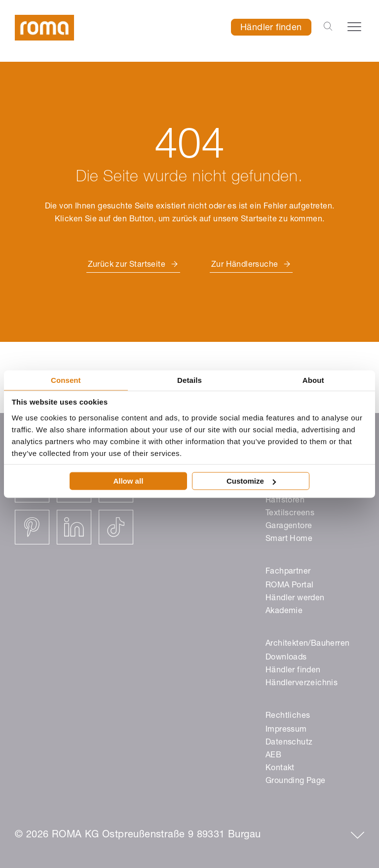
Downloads (286, 658)
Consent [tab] (66, 380)
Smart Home (289, 539)
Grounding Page (296, 782)
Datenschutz (289, 743)
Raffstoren (285, 501)
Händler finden (271, 28)
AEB (273, 756)
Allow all (128, 481)
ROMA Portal (289, 586)
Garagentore (289, 527)
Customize (251, 481)
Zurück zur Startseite (127, 265)
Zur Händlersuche (245, 265)
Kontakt (280, 769)
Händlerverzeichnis (302, 684)
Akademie (284, 612)
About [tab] (313, 380)
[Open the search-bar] (328, 27)
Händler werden (295, 599)
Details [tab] (189, 380)
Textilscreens (290, 514)
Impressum (286, 730)
